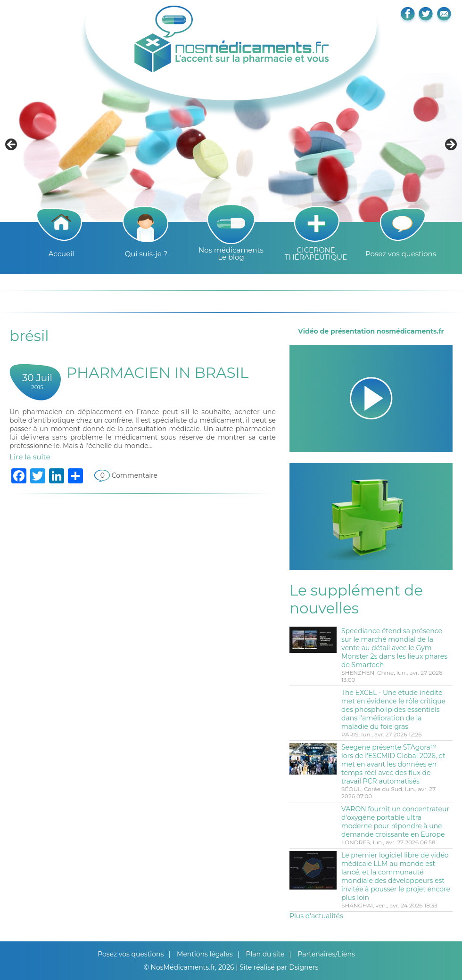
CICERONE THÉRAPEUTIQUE (316, 253)
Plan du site (265, 954)
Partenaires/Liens (326, 954)
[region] (231, 147)
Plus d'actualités (316, 916)
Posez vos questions (401, 254)
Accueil (62, 254)
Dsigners (304, 967)
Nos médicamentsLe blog (231, 253)
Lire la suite (30, 457)
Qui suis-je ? (146, 254)
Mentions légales (205, 954)
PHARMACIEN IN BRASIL (157, 373)
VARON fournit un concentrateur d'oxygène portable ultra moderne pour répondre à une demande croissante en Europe (395, 822)
